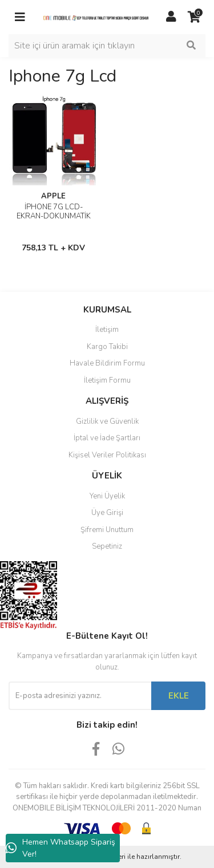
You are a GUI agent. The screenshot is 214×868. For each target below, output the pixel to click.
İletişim (107, 330)
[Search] (107, 46)
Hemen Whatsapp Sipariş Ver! (60, 848)
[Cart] (194, 17)
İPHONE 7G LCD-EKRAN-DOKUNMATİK (54, 212)
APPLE (53, 196)
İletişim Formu (107, 380)
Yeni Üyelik (107, 496)
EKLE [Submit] (179, 696)
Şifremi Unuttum (107, 530)
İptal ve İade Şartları (107, 438)
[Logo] (96, 17)
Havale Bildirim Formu (107, 363)
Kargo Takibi (107, 347)
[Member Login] (171, 17)
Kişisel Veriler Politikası (107, 455)
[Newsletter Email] (80, 696)
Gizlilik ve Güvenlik (107, 421)
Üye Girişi (107, 513)
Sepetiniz (107, 546)
